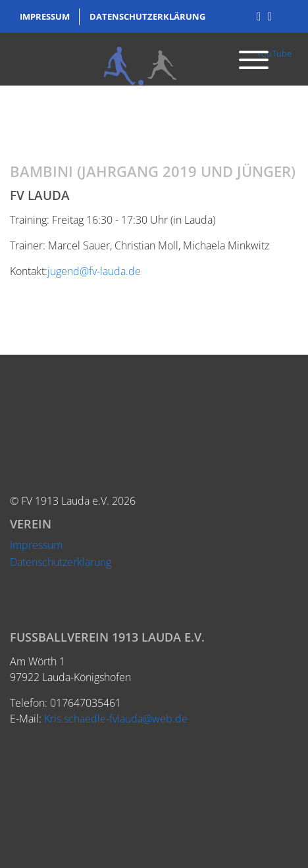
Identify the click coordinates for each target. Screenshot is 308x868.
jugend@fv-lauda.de (94, 271)
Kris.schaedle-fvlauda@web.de (116, 719)
